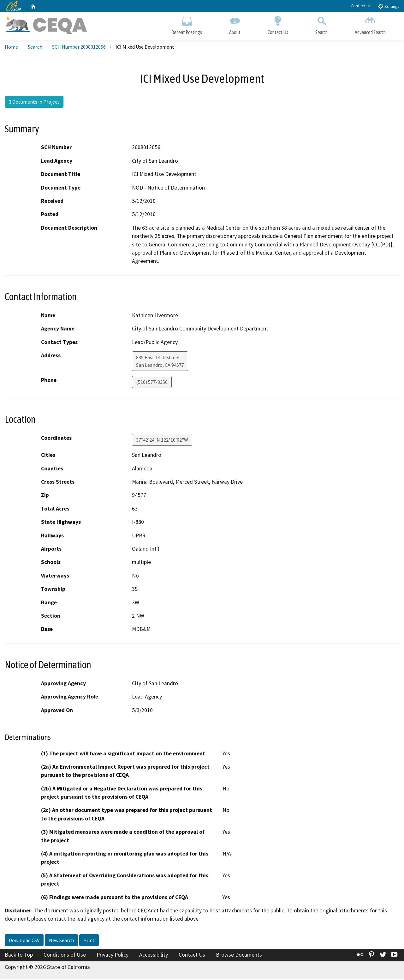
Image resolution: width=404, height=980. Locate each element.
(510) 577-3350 (152, 383)
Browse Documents (239, 956)
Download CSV (24, 941)
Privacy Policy (113, 956)
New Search (61, 941)
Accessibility (154, 956)
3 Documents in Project (34, 103)
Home (11, 48)
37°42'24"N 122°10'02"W (162, 441)
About (235, 24)
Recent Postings (187, 24)
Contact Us (361, 6)
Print (89, 941)
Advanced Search (370, 24)
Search (321, 24)
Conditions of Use (65, 956)
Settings (388, 6)
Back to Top (19, 956)
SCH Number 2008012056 (79, 48)
